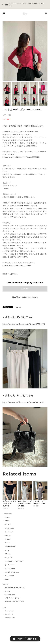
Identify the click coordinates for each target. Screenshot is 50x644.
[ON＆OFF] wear (12, 572)
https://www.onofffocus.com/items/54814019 (24, 402)
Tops (7, 517)
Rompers (9, 532)
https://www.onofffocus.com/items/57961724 (21, 157)
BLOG (8, 591)
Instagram (9, 611)
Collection (10, 576)
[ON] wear (10, 565)
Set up (8, 535)
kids (7, 579)
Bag (7, 550)
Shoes (8, 554)
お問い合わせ (10, 595)
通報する (19, 307)
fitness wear (11, 546)
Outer (8, 539)
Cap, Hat (9, 557)
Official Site (10, 618)
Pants (8, 524)
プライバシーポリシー (13, 598)
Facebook (9, 614)
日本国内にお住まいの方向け (25, 297)
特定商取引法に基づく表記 (15, 601)
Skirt (7, 521)
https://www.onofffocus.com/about (17, 265)
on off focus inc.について (15, 588)
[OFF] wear (10, 568)
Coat (7, 543)
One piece (10, 528)
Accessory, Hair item (14, 561)
